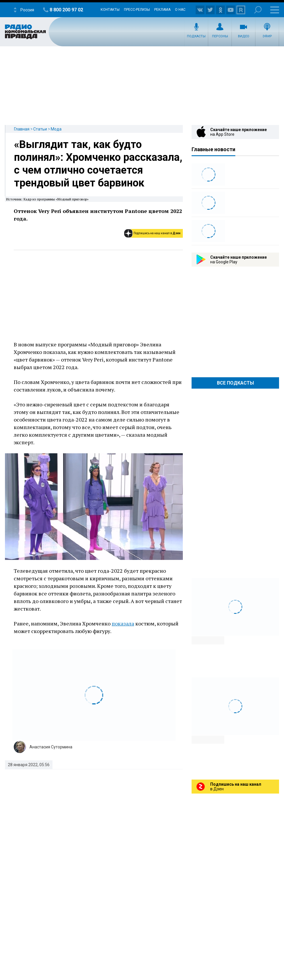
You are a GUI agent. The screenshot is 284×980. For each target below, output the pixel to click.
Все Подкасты (235, 383)
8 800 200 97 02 (66, 10)
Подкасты (196, 36)
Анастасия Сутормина (51, 747)
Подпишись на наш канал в (157, 233)
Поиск (258, 10)
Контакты (110, 10)
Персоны (220, 36)
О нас (180, 10)
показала (123, 623)
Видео (244, 36)
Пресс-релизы (137, 10)
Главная (22, 129)
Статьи (40, 129)
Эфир (267, 36)
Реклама (162, 10)
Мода (56, 129)
